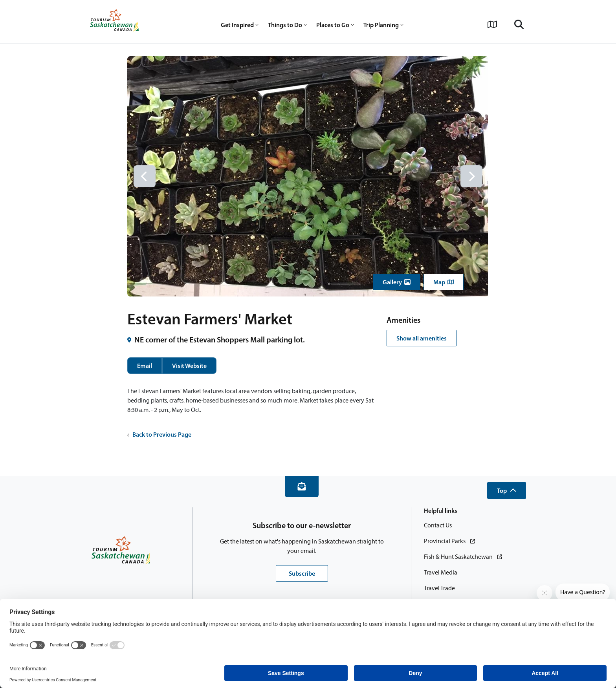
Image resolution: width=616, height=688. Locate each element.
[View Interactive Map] (492, 24)
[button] (397, 282)
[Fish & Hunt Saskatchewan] (463, 557)
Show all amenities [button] (422, 338)
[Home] (114, 22)
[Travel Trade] (439, 588)
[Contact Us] (438, 525)
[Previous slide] (145, 176)
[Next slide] (471, 176)
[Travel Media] (441, 573)
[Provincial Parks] (449, 541)
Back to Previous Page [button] (159, 434)
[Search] (519, 24)
